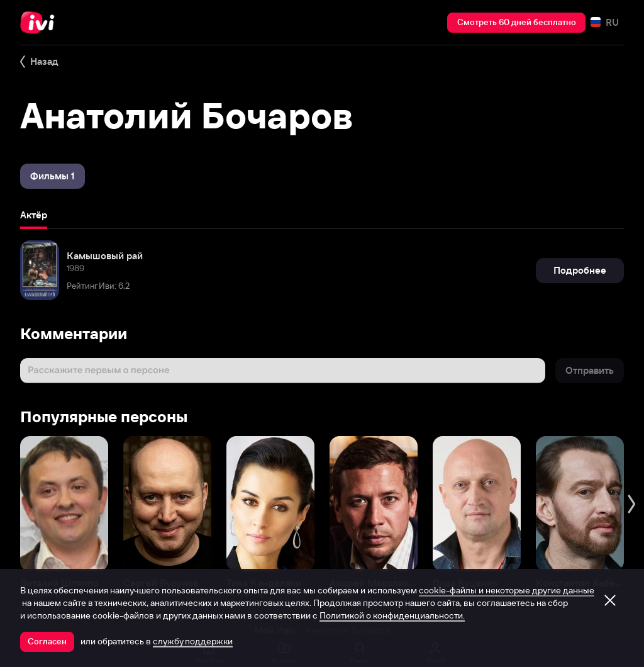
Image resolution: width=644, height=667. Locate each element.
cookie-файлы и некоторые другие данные (507, 590)
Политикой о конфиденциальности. (392, 615)
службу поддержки (193, 641)
